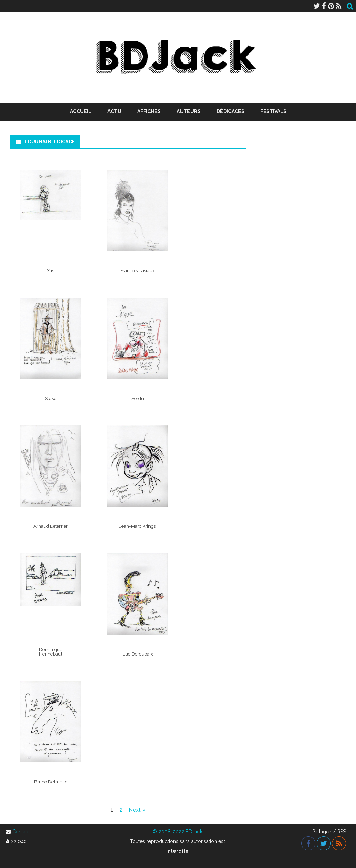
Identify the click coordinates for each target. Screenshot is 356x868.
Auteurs (189, 111)
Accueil (81, 111)
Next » (137, 810)
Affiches (149, 111)
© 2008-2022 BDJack (177, 832)
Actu (114, 111)
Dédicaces (230, 111)
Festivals (273, 111)
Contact (21, 832)
